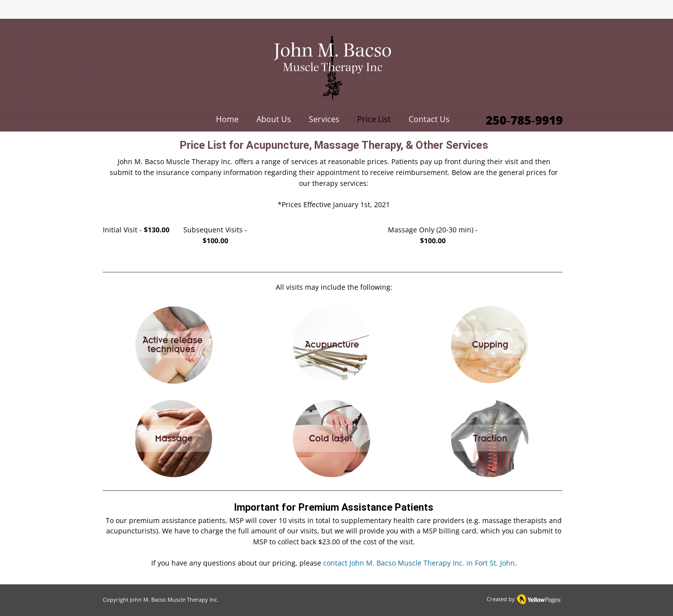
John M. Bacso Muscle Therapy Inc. (174, 599)
